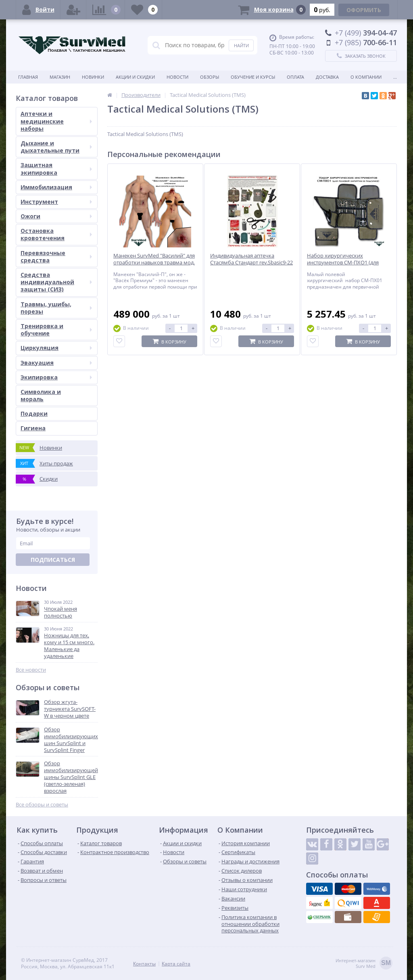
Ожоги (56, 216)
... (395, 77)
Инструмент (56, 202)
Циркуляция (56, 348)
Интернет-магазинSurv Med (364, 964)
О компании (366, 77)
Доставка (327, 77)
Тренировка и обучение (56, 330)
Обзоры (210, 77)
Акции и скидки (135, 77)
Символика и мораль (41, 395)
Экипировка (56, 377)
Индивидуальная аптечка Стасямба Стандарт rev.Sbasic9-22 (251, 259)
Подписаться (53, 560)
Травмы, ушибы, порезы (56, 308)
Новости (177, 77)
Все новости (31, 670)
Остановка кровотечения (56, 234)
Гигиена (33, 428)
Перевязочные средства (56, 257)
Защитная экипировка (56, 169)
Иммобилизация (56, 187)
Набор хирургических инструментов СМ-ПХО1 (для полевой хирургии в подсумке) (346, 263)
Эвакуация (56, 363)
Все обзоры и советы (42, 805)
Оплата (295, 77)
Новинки (93, 77)
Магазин (60, 77)
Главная (28, 77)
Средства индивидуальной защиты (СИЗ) (56, 282)
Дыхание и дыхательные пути (56, 147)
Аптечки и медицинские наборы (56, 121)
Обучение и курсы (253, 77)
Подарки (34, 414)
